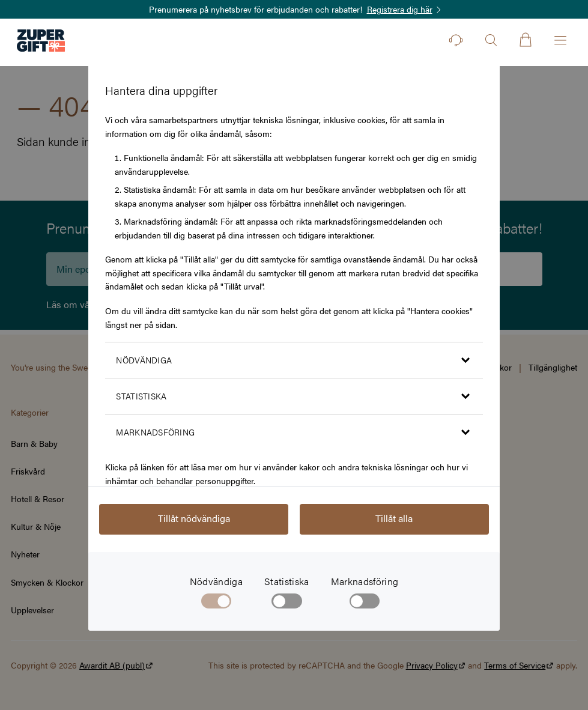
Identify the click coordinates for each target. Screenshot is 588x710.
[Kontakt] (456, 40)
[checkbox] (287, 604)
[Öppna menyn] (560, 40)
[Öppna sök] (491, 40)
